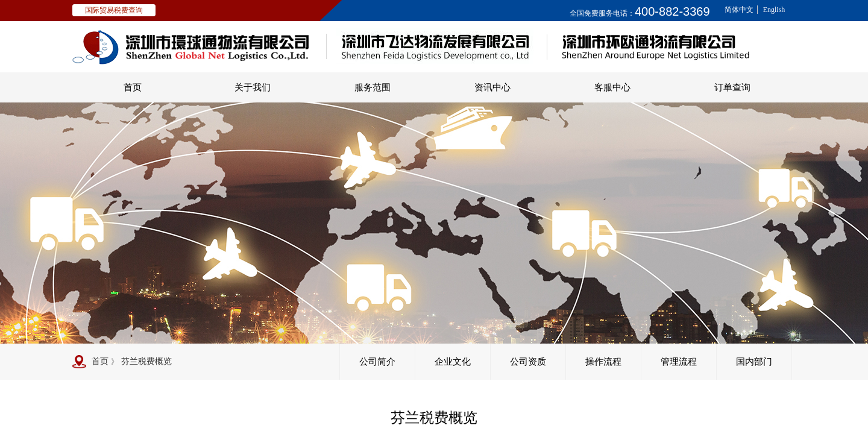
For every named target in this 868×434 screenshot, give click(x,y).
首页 (133, 87)
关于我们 (253, 87)
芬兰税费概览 (146, 361)
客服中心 (612, 87)
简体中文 (739, 10)
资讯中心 (492, 87)
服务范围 (373, 87)
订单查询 (732, 87)
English (774, 10)
